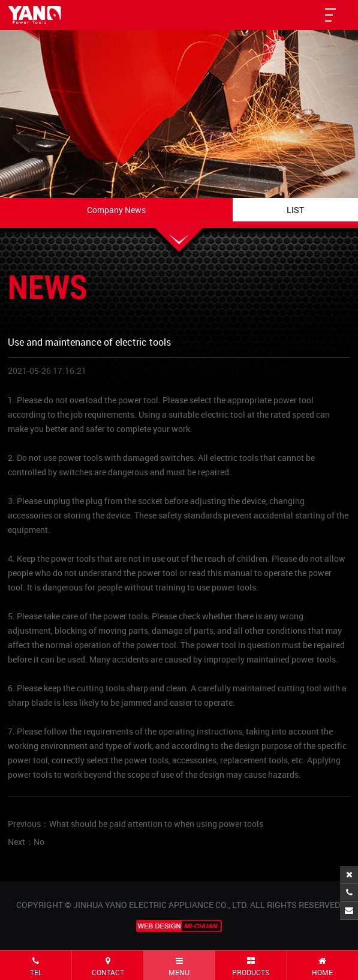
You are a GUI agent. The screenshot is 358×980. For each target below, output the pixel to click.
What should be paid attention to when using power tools (156, 824)
